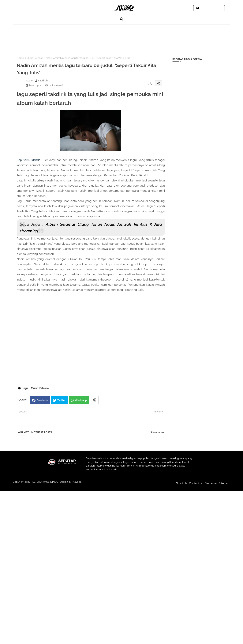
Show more (157, 432)
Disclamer (211, 483)
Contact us (196, 483)
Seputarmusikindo (29, 160)
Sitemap (224, 483)
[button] (121, 19)
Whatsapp (81, 400)
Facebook (42, 400)
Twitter (62, 400)
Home (20, 58)
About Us (181, 483)
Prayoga (77, 482)
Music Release (35, 58)
